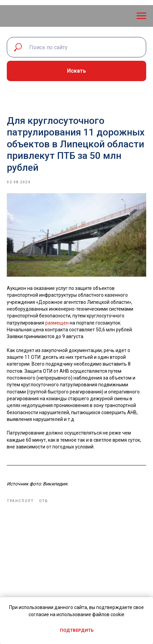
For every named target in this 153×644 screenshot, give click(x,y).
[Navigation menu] (141, 16)
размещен (57, 323)
